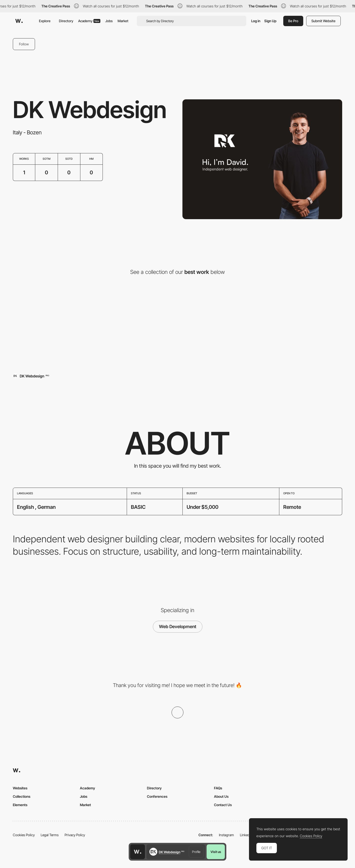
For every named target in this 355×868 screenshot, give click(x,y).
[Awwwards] (19, 21)
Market (123, 21)
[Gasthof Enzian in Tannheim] (66, 330)
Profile (196, 852)
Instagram (226, 835)
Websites (20, 788)
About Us (221, 796)
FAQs (218, 788)
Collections (22, 796)
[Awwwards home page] (138, 852)
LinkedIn (246, 835)
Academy (89, 21)
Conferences (157, 796)
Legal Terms (50, 835)
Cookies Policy (24, 835)
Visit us (216, 852)
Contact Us (223, 805)
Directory (66, 21)
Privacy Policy (75, 835)
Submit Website (323, 21)
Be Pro (293, 21)
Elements (20, 805)
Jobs (109, 21)
